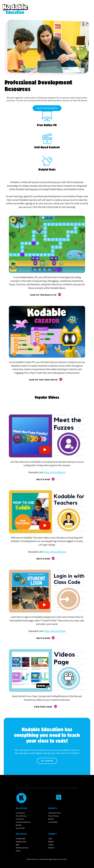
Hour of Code (20, 828)
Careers (51, 845)
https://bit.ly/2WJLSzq (55, 552)
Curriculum (20, 819)
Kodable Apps (21, 838)
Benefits (19, 825)
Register (51, 842)
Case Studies (20, 813)
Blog (17, 845)
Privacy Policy (63, 859)
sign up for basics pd (43, 295)
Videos (18, 851)
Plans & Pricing (21, 816)
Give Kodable (53, 822)
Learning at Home (55, 813)
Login (50, 838)
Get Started (47, 761)
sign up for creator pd (43, 380)
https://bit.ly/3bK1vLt (55, 472)
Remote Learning (22, 848)
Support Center (21, 842)
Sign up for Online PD (47, 108)
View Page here (43, 707)
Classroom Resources (23, 822)
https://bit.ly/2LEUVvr (55, 631)
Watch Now (43, 479)
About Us (51, 848)
